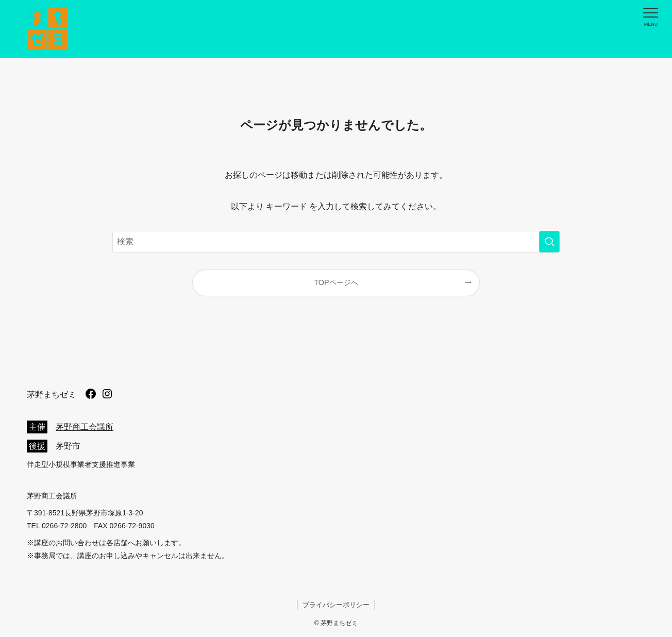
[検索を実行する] (549, 242)
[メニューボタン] (651, 16)
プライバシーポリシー (336, 605)
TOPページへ (336, 282)
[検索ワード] (336, 242)
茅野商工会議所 (85, 427)
